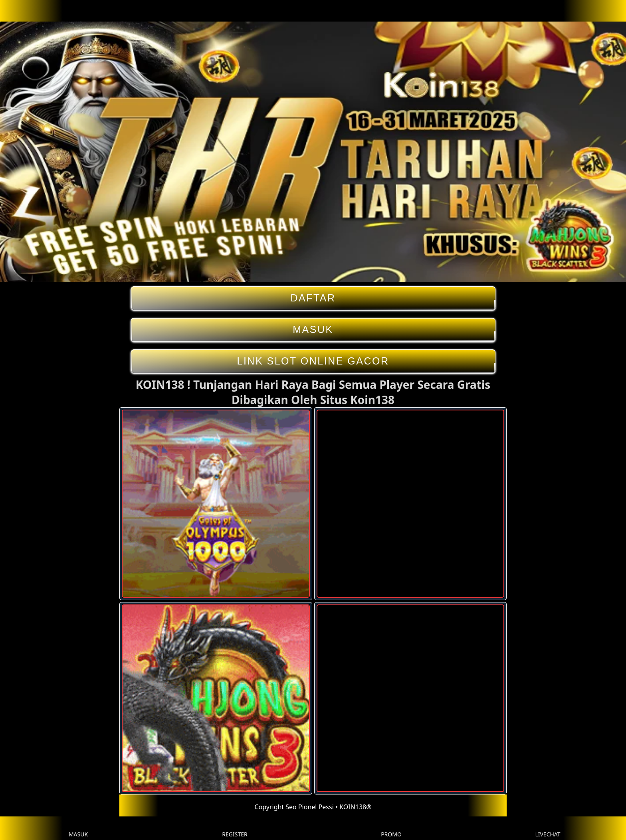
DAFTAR (313, 298)
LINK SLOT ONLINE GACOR (313, 361)
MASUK (313, 330)
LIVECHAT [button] (548, 828)
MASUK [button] (78, 828)
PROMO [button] (391, 828)
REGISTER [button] (235, 828)
